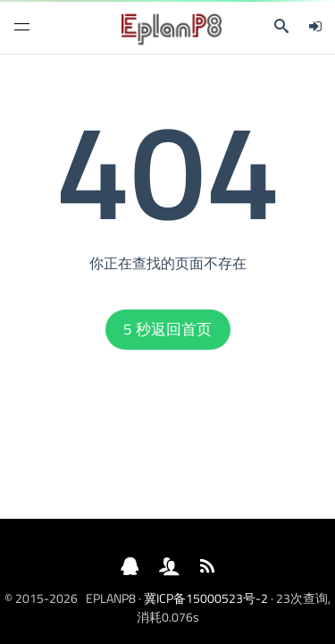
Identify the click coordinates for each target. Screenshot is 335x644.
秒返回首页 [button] (167, 329)
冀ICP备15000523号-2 (206, 598)
